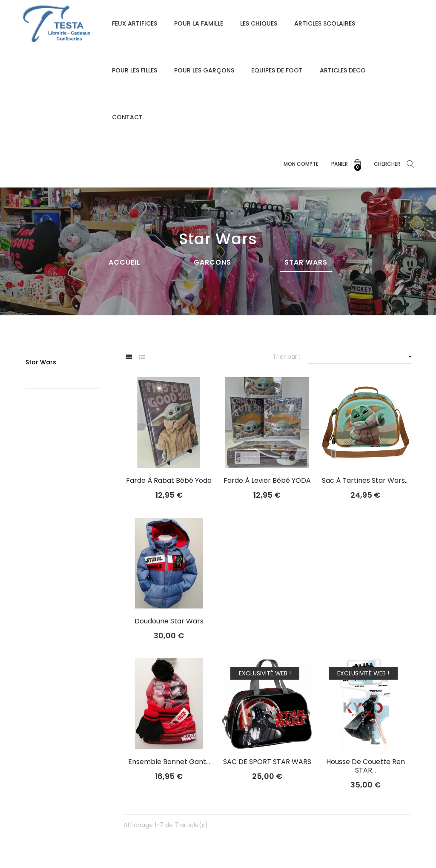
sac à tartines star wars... (365, 481)
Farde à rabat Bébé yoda (169, 481)
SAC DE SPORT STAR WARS (267, 762)
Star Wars (41, 362)
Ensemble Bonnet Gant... (169, 762)
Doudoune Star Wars (169, 621)
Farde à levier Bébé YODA (267, 481)
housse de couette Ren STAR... (366, 766)
